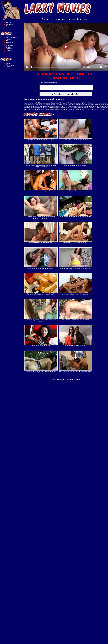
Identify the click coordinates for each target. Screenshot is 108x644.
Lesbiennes (10, 50)
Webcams (9, 26)
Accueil (8, 23)
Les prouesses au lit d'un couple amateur (75, 129)
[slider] (55, 67)
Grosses (9, 47)
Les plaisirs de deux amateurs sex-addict (41, 232)
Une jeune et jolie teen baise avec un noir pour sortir (41, 311)
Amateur (9, 39)
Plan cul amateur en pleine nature (75, 155)
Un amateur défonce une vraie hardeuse (75, 284)
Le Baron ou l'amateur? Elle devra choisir (41, 129)
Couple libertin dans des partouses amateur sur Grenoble (41, 362)
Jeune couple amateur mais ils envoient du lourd (75, 207)
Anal (7, 41)
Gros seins (9, 45)
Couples (9, 67)
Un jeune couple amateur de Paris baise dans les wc (75, 362)
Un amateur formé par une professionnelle (41, 284)
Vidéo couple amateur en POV (41, 336)
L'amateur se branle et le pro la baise (41, 181)
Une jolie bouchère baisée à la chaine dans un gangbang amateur (41, 156)
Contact (77, 380)
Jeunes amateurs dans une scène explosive (41, 258)
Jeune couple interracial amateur (75, 336)
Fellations (9, 44)
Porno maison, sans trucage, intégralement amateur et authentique (41, 207)
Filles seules (10, 65)
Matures (9, 52)
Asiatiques (9, 42)
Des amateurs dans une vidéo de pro (75, 232)
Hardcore (9, 49)
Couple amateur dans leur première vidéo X (75, 310)
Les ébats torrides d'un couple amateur (75, 181)
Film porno (10, 24)
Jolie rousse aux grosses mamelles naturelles (75, 258)
